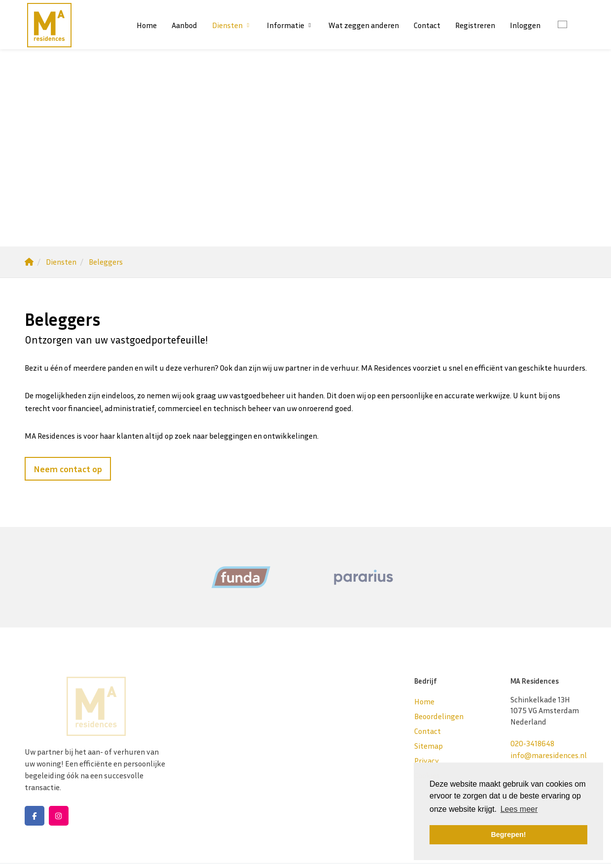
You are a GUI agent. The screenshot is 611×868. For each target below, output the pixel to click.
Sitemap (429, 746)
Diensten (232, 25)
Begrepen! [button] (508, 834)
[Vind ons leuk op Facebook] (35, 816)
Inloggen (525, 25)
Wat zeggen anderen (364, 25)
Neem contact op (68, 469)
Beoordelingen (439, 716)
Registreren (475, 25)
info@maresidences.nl (549, 755)
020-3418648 (532, 743)
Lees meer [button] (519, 809)
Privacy (427, 761)
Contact (427, 25)
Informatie (290, 25)
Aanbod (184, 25)
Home (147, 25)
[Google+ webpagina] (59, 816)
